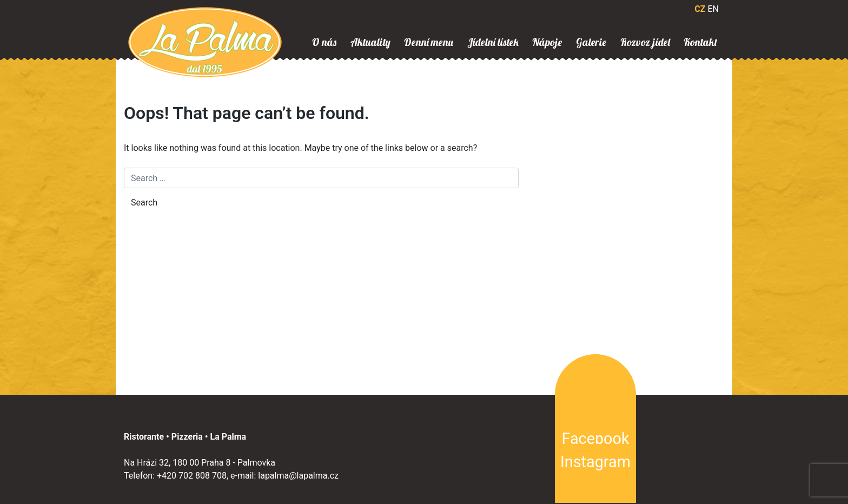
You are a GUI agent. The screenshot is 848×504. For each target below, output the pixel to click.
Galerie (591, 42)
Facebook (595, 439)
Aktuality (370, 42)
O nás (324, 42)
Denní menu (429, 42)
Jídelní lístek (493, 42)
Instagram (595, 462)
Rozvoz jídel (645, 42)
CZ (700, 9)
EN (713, 9)
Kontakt (700, 42)
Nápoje (547, 42)
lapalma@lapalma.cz (298, 476)
